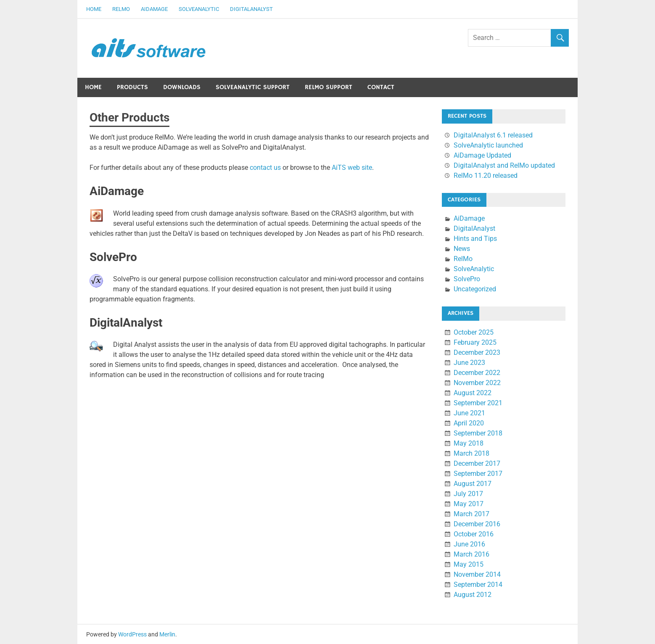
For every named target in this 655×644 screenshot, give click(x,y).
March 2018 (471, 453)
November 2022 (477, 383)
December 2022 (477, 373)
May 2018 (469, 443)
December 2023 (477, 352)
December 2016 (477, 524)
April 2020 (469, 423)
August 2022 (473, 393)
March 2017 (471, 514)
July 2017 (468, 494)
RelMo (121, 9)
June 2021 (469, 413)
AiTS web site (352, 168)
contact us (265, 168)
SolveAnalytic (199, 9)
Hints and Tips (475, 239)
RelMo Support (329, 87)
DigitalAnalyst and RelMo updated (504, 165)
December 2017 (477, 463)
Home (94, 9)
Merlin (167, 634)
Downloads (182, 87)
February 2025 (475, 342)
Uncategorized (475, 289)
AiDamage (154, 9)
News (462, 249)
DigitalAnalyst (251, 9)
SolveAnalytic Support (253, 87)
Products (132, 87)
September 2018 (478, 433)
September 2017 (478, 474)
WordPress (132, 634)
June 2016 (469, 544)
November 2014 (477, 574)
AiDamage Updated (482, 155)
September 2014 (478, 585)
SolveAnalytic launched (488, 145)
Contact (381, 87)
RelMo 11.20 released (486, 176)
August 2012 (473, 595)
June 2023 (469, 363)
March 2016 (471, 554)
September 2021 (478, 403)
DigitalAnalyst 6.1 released (493, 135)
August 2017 (473, 484)
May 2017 (469, 504)
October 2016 (474, 534)
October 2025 (474, 332)
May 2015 (469, 564)
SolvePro (467, 279)
